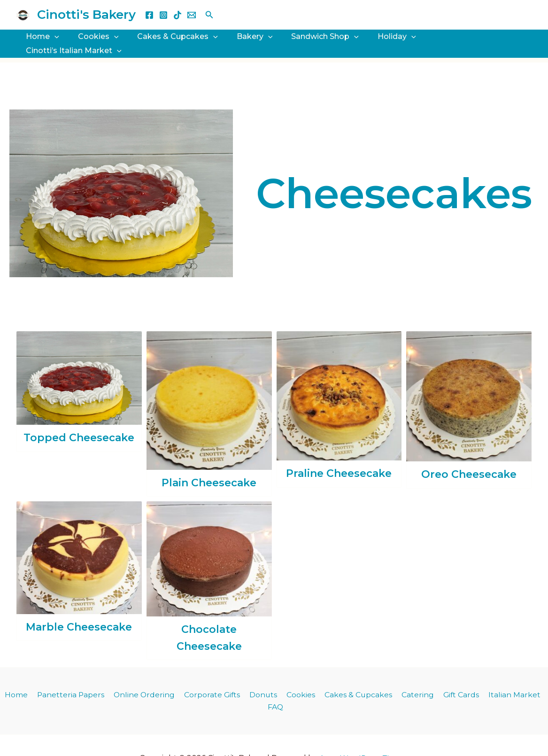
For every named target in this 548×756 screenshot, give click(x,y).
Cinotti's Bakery (86, 15)
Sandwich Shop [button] (308, 37)
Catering (404, 681)
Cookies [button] (93, 37)
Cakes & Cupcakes (346, 681)
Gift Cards (446, 681)
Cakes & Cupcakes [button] (168, 37)
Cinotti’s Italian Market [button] (458, 37)
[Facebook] (149, 15)
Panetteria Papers (65, 681)
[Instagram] (163, 15)
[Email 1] (192, 15)
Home (12, 681)
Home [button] (41, 37)
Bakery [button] (242, 37)
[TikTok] (178, 15)
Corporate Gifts (205, 681)
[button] (209, 15)
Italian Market (498, 681)
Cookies (290, 681)
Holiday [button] (376, 37)
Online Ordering (138, 681)
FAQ (540, 681)
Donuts (255, 681)
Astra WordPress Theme (364, 732)
